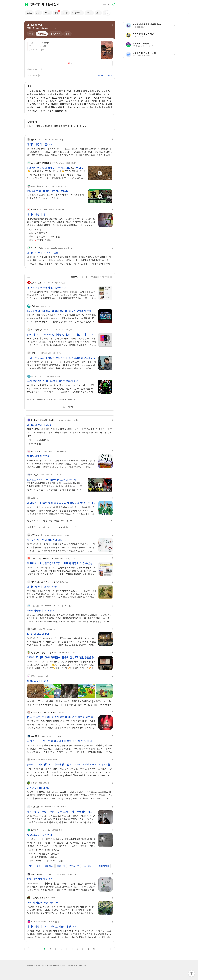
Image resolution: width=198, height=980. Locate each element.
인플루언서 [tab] (77, 13)
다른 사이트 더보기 (105, 75)
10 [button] (94, 949)
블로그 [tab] (29, 13)
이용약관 (39, 966)
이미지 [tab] (47, 13)
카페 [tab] (38, 13)
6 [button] (72, 949)
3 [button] (56, 949)
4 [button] (61, 949)
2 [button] (50, 949)
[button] (105, 4)
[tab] (30, 34)
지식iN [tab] (65, 13)
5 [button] (66, 949)
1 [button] (45, 949)
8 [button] (83, 949)
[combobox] (66, 4)
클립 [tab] (57, 13)
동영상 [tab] (89, 13)
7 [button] (77, 949)
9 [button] (88, 949)
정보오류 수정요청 (35, 69)
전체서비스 (29, 966)
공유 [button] (193, 13)
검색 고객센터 (67, 966)
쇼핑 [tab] (98, 13)
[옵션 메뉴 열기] (112, 139)
